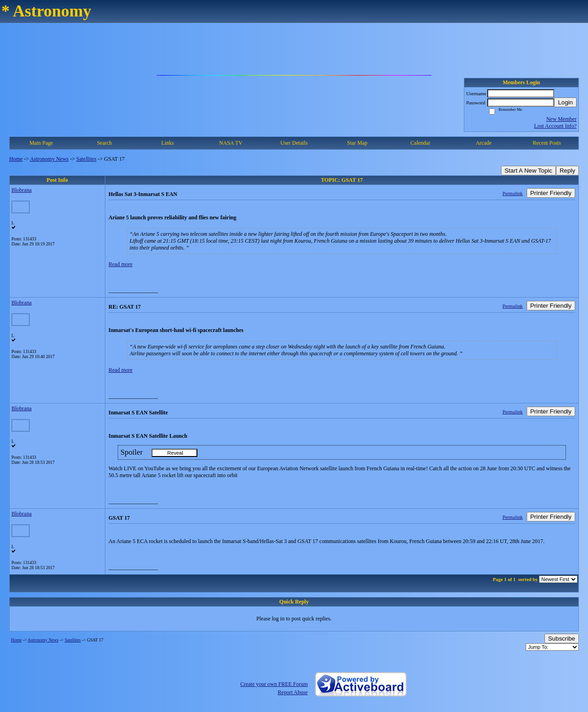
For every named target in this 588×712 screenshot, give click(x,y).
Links (167, 143)
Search (105, 143)
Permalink (512, 193)
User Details (294, 143)
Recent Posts (547, 143)
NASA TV (231, 143)
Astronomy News (49, 159)
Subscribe (562, 639)
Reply (567, 171)
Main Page (41, 143)
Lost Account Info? (555, 126)
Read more (120, 264)
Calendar (420, 143)
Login (565, 102)
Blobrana (22, 190)
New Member (561, 119)
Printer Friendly (551, 193)
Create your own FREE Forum (274, 684)
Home (16, 159)
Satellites (87, 159)
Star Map (357, 143)
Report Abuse (293, 692)
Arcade (484, 143)
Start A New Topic (528, 171)
